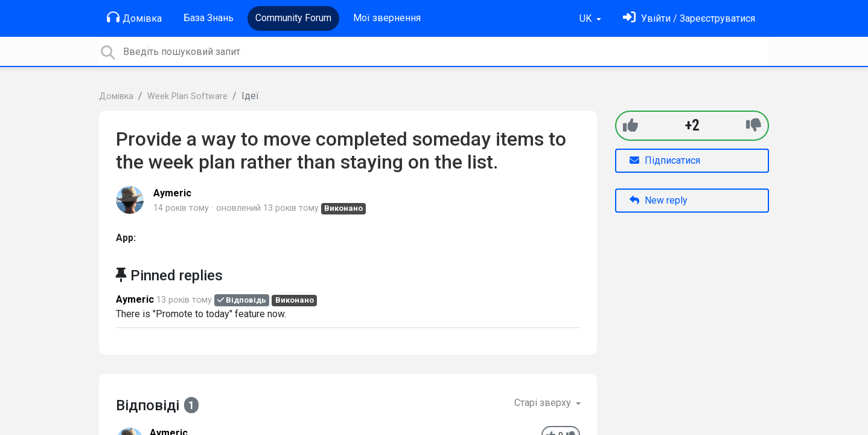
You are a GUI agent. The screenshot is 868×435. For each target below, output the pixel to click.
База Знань (209, 18)
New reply (659, 200)
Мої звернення (387, 18)
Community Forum (293, 18)
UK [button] (587, 18)
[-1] (754, 125)
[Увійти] (689, 18)
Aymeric (172, 193)
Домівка (134, 18)
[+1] (630, 125)
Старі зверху (544, 403)
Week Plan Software (187, 96)
